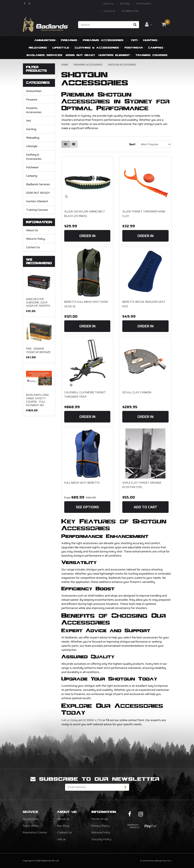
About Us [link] (63, 819)
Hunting (151, 40)
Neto (169, 861)
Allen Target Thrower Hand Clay (144, 214)
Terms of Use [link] (100, 819)
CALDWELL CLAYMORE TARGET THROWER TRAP (85, 395)
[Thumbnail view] (65, 144)
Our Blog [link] (63, 826)
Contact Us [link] (64, 832)
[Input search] (105, 25)
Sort (132, 144)
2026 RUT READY (80, 55)
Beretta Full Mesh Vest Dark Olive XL (86, 304)
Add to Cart (145, 507)
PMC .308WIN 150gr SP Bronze (38, 350)
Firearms (70, 40)
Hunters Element (115, 55)
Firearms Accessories (105, 40)
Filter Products (36, 69)
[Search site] (135, 25)
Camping (157, 48)
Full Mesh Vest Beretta (82, 483)
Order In (87, 236)
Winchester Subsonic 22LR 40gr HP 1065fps (38, 302)
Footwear (135, 48)
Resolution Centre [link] (35, 832)
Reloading (39, 48)
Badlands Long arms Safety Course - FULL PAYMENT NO (37, 400)
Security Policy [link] (101, 839)
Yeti (135, 40)
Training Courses (152, 55)
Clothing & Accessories (98, 48)
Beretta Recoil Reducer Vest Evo (144, 304)
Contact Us (109, 11)
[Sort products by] (154, 144)
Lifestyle (62, 48)
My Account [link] (31, 819)
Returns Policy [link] (101, 832)
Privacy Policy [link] (101, 826)
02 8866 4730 (130, 11)
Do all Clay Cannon (137, 392)
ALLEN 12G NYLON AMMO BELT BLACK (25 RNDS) (85, 214)
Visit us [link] (61, 839)
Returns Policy (36, 239)
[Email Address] (94, 787)
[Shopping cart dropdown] (164, 24)
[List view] (74, 144)
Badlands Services (45, 55)
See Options (87, 507)
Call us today (70, 720)
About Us (108, 4)
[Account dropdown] (149, 24)
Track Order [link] (31, 826)
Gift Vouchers (144, 4)
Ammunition (46, 40)
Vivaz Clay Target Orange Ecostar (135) (142, 485)
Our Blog (125, 4)
